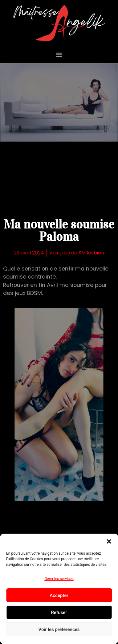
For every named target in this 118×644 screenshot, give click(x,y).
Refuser (59, 612)
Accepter (59, 595)
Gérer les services (59, 579)
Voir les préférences (59, 629)
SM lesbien (91, 253)
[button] (109, 541)
